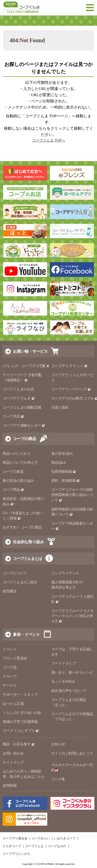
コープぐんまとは (27, 559)
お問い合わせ (13, 753)
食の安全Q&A (62, 454)
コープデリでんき (19, 398)
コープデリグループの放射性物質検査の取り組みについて (72, 495)
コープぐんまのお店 (18, 389)
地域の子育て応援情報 (20, 722)
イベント (10, 649)
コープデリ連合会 (15, 838)
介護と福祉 (60, 407)
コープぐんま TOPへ (49, 140)
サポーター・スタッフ (20, 695)
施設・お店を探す (19, 744)
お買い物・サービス (30, 351)
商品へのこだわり (17, 454)
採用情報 (10, 786)
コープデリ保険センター (24, 425)
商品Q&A (59, 463)
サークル (10, 685)
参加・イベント (27, 634)
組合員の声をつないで (69, 691)
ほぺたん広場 (13, 704)
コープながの (57, 846)
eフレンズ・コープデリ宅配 (27, 366)
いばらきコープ (65, 838)
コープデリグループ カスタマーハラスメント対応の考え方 (73, 616)
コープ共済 (13, 416)
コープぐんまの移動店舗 (22, 407)
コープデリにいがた (17, 854)
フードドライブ (64, 663)
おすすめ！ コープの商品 (22, 527)
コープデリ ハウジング (71, 389)
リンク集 (58, 779)
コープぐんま (34, 846)
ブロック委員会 (15, 658)
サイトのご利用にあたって (72, 753)
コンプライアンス (65, 573)
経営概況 (10, 591)
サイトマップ (13, 762)
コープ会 (10, 667)
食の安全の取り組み (18, 481)
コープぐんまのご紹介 (20, 582)
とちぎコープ (12, 846)
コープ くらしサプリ (21, 731)
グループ (10, 676)
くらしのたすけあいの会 (22, 713)
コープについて (15, 573)
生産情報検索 (64, 472)
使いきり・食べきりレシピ (72, 672)
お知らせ (58, 744)
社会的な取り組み (28, 542)
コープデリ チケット (69, 366)
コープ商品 (13, 490)
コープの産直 (13, 472)
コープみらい (41, 838)
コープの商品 (25, 439)
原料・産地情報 (66, 481)
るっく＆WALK (63, 681)
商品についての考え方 (20, 463)
